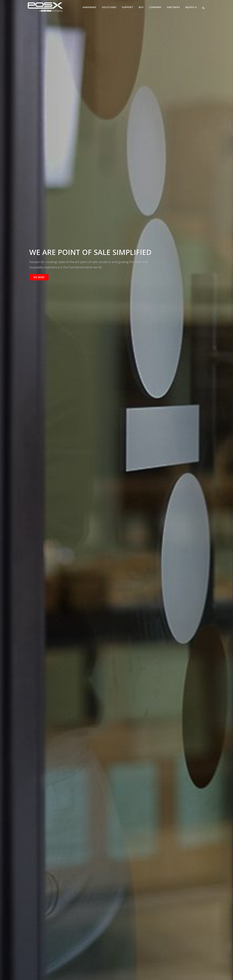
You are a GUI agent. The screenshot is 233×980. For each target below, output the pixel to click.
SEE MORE (39, 277)
